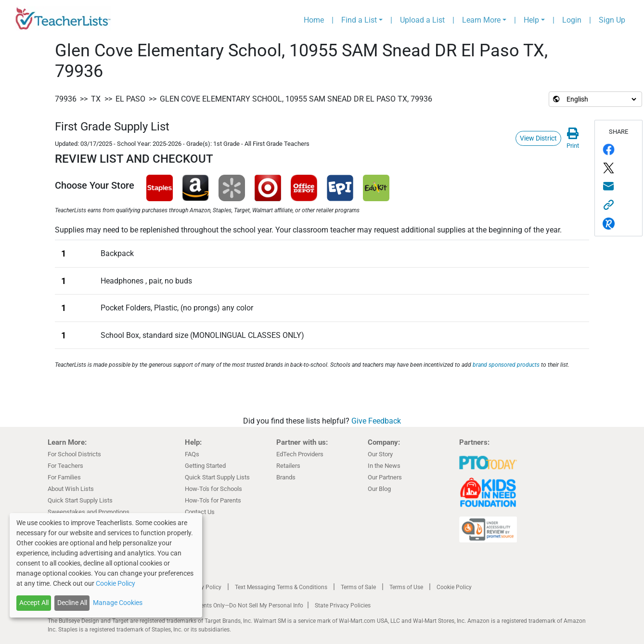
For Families (64, 477)
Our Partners (385, 477)
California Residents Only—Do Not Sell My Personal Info (232, 605)
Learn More (481, 20)
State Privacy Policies (343, 605)
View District (538, 138)
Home (314, 20)
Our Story (380, 454)
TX (96, 99)
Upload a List (422, 20)
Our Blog (379, 489)
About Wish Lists (71, 489)
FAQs (192, 454)
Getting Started (205, 466)
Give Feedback (376, 421)
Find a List (359, 20)
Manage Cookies (118, 603)
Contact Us (200, 512)
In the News (384, 466)
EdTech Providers (300, 454)
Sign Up (612, 20)
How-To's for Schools (213, 489)
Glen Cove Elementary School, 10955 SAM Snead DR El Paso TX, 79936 (296, 99)
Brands (286, 477)
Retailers (288, 466)
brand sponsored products (506, 365)
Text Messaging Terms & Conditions (281, 587)
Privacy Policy (203, 587)
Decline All (72, 603)
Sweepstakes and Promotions (89, 512)
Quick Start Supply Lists (80, 500)
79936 (66, 99)
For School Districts (74, 454)
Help (531, 20)
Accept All (34, 603)
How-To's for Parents (213, 500)
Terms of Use (406, 587)
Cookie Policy (454, 587)
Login (572, 20)
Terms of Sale (358, 587)
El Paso (130, 99)
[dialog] (106, 565)
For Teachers (65, 466)
